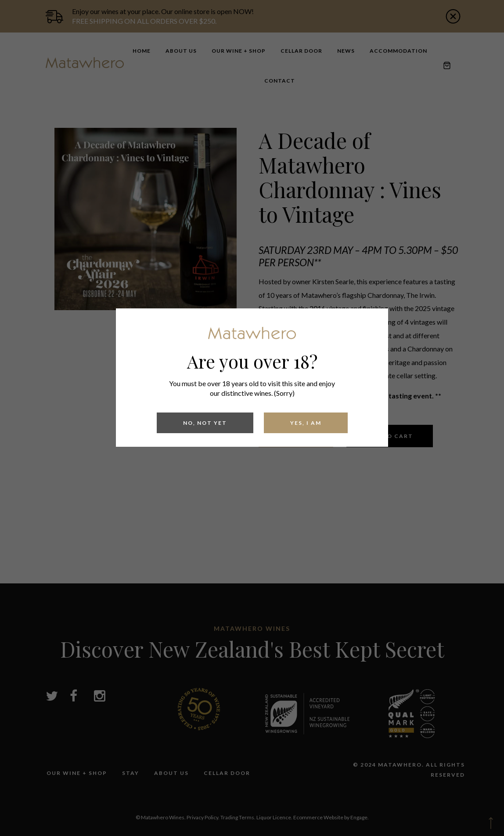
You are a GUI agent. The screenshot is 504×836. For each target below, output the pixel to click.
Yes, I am (306, 423)
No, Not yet (205, 423)
